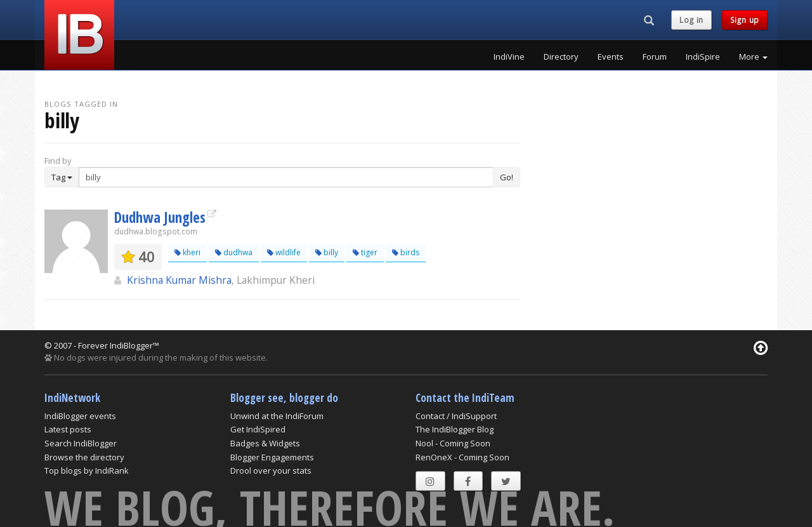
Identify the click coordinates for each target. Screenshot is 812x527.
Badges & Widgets (265, 443)
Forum (655, 57)
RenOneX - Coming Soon (462, 457)
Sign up (745, 20)
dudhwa (234, 252)
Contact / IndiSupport (456, 416)
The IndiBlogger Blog (455, 429)
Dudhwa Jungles (160, 217)
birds (406, 252)
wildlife (284, 252)
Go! (507, 177)
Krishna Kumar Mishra (179, 280)
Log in (691, 20)
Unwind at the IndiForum (277, 416)
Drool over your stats (271, 470)
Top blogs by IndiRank (87, 470)
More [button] (753, 57)
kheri (187, 252)
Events (611, 57)
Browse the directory (84, 457)
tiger (365, 252)
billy (327, 252)
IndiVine (509, 57)
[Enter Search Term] (286, 177)
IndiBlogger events (80, 416)
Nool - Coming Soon (453, 443)
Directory (561, 57)
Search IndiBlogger (81, 443)
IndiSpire (703, 57)
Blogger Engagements (272, 457)
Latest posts (68, 429)
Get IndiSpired (258, 429)
